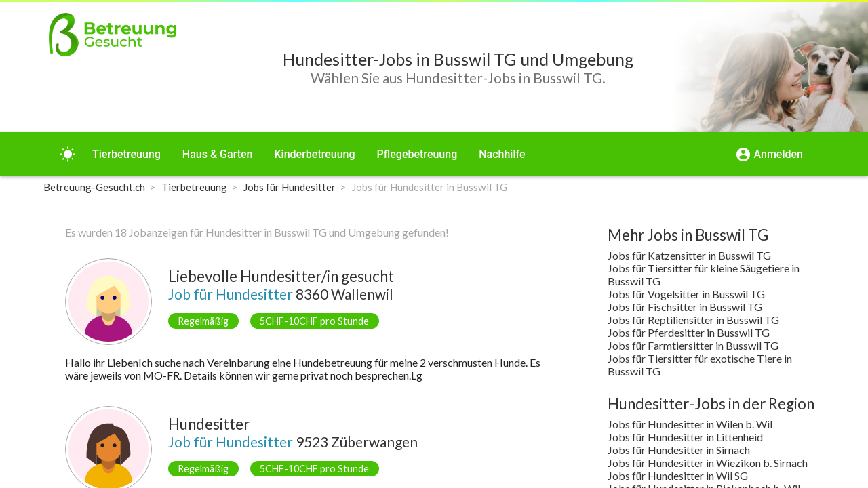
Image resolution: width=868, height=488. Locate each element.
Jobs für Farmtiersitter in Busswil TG (693, 345)
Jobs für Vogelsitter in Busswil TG (686, 294)
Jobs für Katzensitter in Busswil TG (689, 255)
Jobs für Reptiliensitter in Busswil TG (693, 320)
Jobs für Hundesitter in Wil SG (678, 475)
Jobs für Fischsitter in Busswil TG (685, 307)
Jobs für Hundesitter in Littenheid (685, 437)
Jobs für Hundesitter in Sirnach (679, 450)
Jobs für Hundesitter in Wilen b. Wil (690, 424)
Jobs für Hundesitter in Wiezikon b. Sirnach (708, 463)
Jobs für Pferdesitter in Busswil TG (689, 332)
